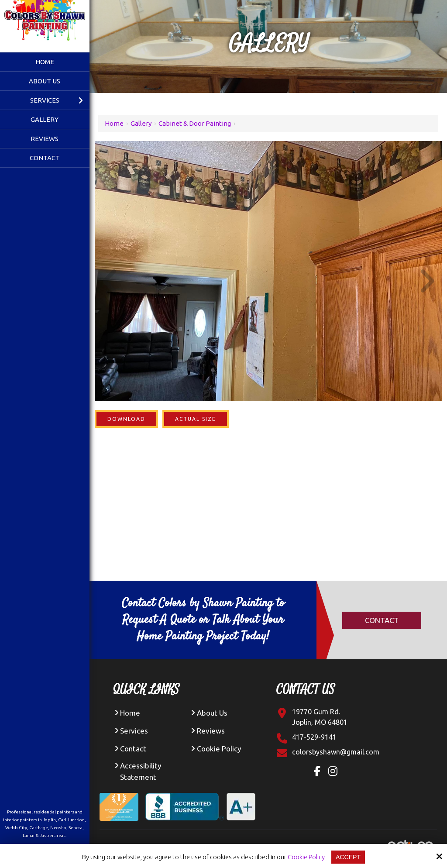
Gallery (141, 123)
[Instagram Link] (335, 772)
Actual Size (196, 419)
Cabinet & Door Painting (195, 123)
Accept (349, 857)
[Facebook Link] (319, 772)
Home (114, 123)
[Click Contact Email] (336, 752)
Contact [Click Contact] (382, 620)
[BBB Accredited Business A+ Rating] (204, 800)
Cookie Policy (306, 857)
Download (126, 419)
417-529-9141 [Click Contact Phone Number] (314, 737)
